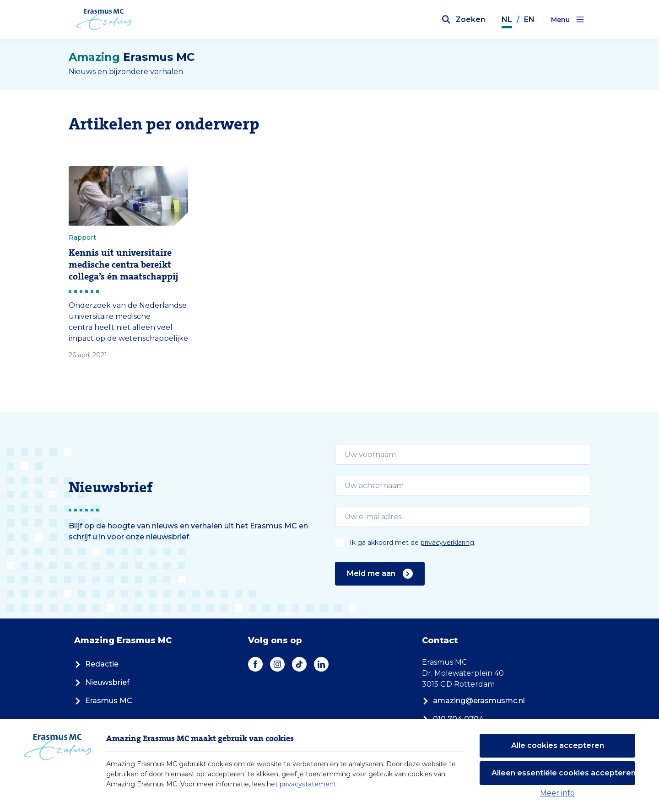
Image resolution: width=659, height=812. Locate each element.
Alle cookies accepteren (558, 745)
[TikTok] (299, 664)
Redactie (96, 664)
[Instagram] (277, 664)
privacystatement (308, 784)
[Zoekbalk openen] (464, 20)
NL (507, 19)
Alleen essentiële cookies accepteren (563, 773)
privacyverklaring (447, 543)
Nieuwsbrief (102, 682)
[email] (463, 455)
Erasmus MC (103, 701)
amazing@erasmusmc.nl (473, 701)
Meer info (557, 793)
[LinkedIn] (321, 664)
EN (529, 19)
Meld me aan (380, 574)
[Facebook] (255, 664)
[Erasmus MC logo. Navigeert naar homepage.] (104, 20)
